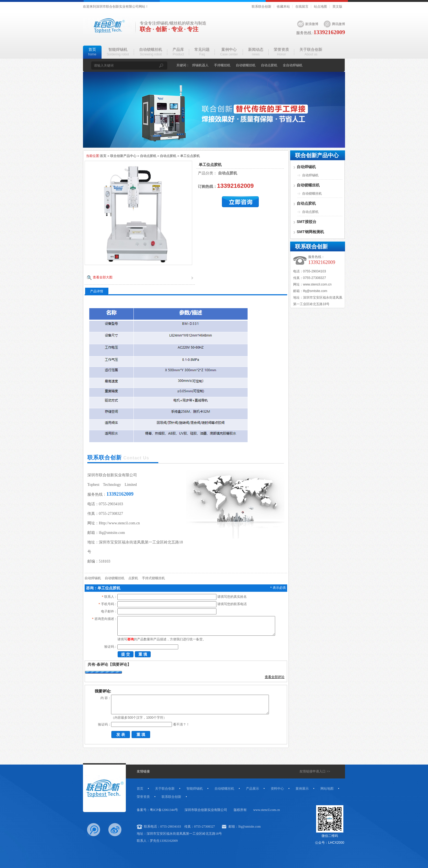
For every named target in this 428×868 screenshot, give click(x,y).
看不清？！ (181, 724)
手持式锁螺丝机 (153, 578)
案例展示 (302, 789)
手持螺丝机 (222, 65)
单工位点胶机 (190, 156)
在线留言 (302, 7)
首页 (103, 156)
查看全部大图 (103, 277)
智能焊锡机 (195, 789)
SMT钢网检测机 (310, 232)
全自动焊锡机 (293, 65)
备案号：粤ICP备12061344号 (157, 810)
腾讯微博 (338, 24)
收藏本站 (283, 7)
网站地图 (327, 789)
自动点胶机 (269, 65)
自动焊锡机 (93, 578)
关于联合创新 (165, 789)
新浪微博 (312, 24)
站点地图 (320, 7)
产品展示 (252, 789)
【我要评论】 (120, 664)
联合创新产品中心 (123, 156)
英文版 (337, 7)
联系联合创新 (261, 7)
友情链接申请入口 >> (315, 771)
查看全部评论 (275, 677)
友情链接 (143, 771)
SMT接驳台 (307, 222)
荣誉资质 (143, 797)
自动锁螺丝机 (246, 65)
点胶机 (133, 578)
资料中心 (277, 789)
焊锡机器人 (200, 65)
